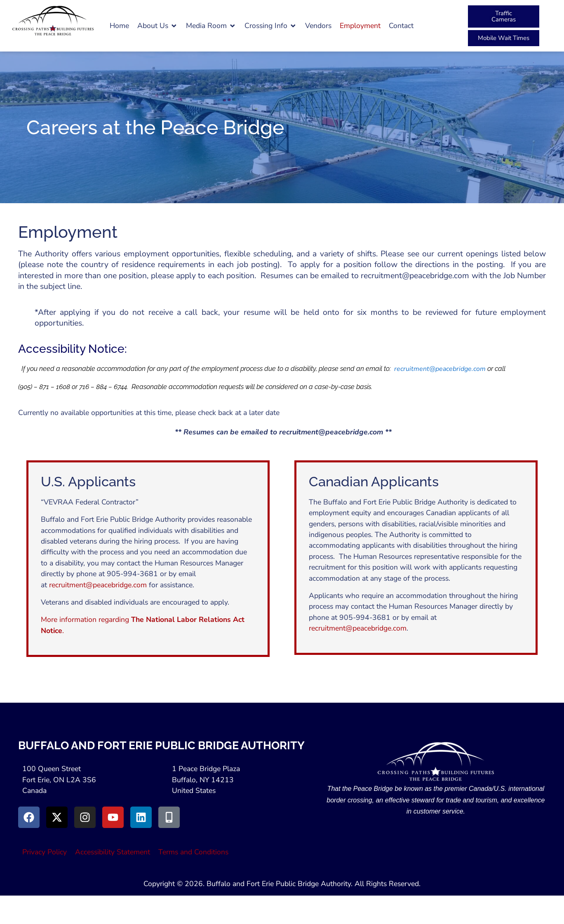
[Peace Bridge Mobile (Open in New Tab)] (504, 38)
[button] (157, 26)
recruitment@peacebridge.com (440, 369)
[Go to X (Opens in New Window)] (57, 817)
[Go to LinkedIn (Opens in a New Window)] (141, 817)
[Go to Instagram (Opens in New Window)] (85, 817)
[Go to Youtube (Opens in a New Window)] (113, 817)
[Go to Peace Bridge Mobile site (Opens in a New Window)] (169, 817)
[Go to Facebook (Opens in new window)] (29, 817)
